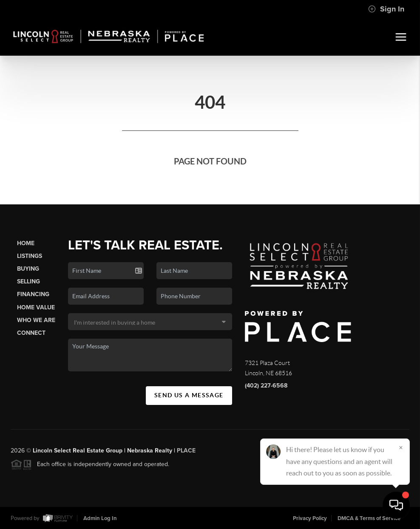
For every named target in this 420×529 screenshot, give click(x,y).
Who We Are (36, 320)
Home (26, 243)
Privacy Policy (310, 518)
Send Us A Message (189, 395)
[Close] (401, 447)
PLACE (186, 454)
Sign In (386, 9)
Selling (28, 281)
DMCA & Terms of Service (369, 518)
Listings (30, 256)
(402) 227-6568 (266, 386)
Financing (33, 294)
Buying (28, 269)
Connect (31, 333)
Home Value (36, 307)
